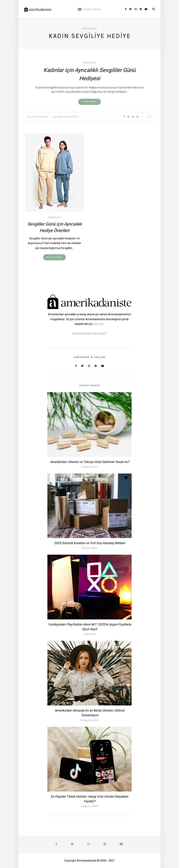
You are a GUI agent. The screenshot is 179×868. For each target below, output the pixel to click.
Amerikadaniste (68, 117)
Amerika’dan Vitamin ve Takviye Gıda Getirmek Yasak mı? (90, 462)
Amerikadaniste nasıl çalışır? (90, 333)
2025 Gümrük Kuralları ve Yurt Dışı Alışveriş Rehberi (90, 543)
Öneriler (90, 63)
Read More (89, 102)
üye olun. (99, 324)
